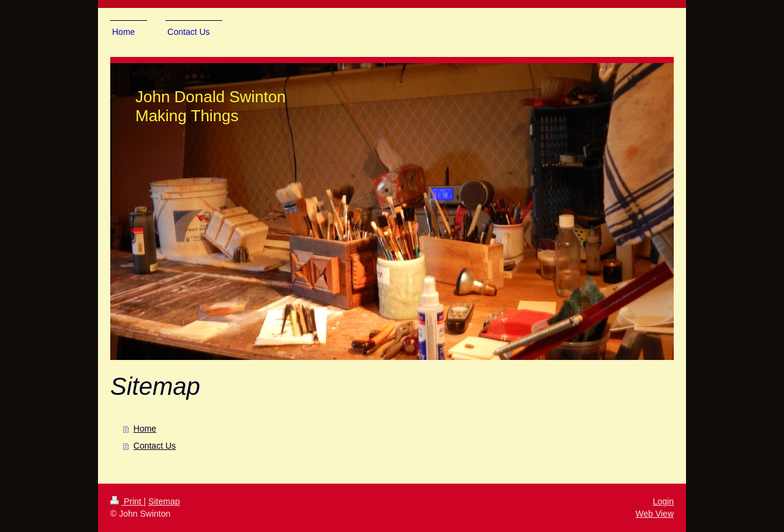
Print (127, 501)
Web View (654, 514)
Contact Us (155, 446)
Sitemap (164, 501)
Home (145, 429)
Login (663, 501)
